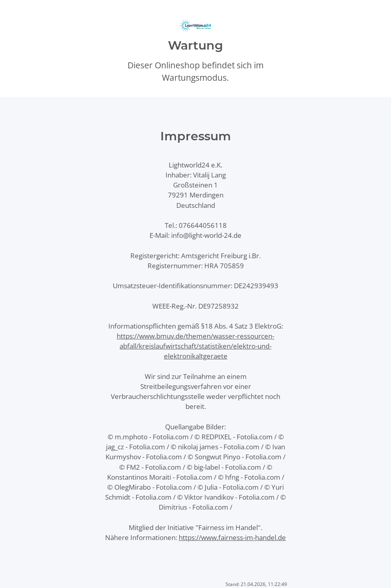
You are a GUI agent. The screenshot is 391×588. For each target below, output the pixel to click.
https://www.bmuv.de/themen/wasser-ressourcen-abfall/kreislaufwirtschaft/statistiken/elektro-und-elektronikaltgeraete (195, 346)
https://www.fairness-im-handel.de (232, 537)
